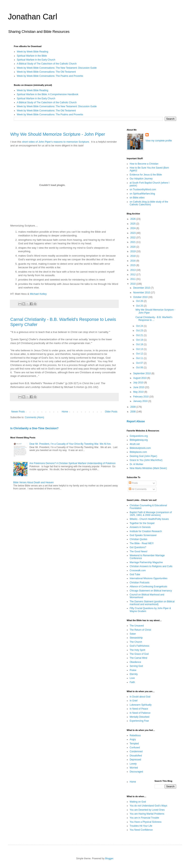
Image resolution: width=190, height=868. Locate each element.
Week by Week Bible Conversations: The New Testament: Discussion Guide (57, 68)
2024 (133, 228)
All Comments (138, 489)
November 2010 (142, 293)
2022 (133, 238)
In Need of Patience (140, 713)
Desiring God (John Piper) (143, 456)
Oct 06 (140, 368)
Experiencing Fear (139, 721)
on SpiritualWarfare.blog (142, 194)
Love (132, 678)
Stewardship (136, 638)
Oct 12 (140, 354)
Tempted (134, 744)
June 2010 (139, 387)
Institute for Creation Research (146, 531)
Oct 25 (140, 306)
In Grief (133, 701)
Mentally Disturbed (139, 717)
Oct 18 (140, 344)
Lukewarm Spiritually (141, 705)
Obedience (135, 662)
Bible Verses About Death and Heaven (33, 482)
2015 (133, 265)
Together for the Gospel (142, 523)
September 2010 (142, 373)
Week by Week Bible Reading (32, 52)
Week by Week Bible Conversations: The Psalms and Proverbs (50, 76)
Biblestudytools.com (140, 448)
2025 (133, 224)
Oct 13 (140, 349)
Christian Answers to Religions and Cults (151, 566)
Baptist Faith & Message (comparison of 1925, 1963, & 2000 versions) (151, 514)
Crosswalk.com (138, 570)
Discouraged (136, 772)
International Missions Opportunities (149, 578)
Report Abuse (136, 421)
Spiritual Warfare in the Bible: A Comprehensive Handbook (47, 94)
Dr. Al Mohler (136, 464)
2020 (133, 247)
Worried (134, 768)
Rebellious (135, 735)
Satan (133, 634)
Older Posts (111, 412)
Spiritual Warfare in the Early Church (36, 60)
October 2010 (141, 297)
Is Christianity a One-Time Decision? (34, 428)
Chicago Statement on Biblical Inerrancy (151, 591)
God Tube (135, 574)
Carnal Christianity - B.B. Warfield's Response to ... (154, 319)
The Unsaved (137, 626)
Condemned (136, 751)
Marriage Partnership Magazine (146, 562)
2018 (133, 256)
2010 (133, 284)
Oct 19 (140, 340)
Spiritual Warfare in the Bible (32, 56)
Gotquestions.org (139, 436)
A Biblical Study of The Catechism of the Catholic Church (47, 64)
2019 (133, 251)
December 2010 (142, 288)
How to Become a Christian (144, 164)
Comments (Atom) (34, 417)
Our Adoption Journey (141, 179)
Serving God (136, 666)
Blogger (109, 859)
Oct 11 (140, 358)
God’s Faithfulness (139, 646)
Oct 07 (140, 363)
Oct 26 (140, 301)
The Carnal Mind (138, 658)
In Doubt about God (140, 697)
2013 (133, 270)
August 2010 (140, 378)
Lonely (133, 764)
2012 (133, 275)
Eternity (134, 674)
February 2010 (141, 397)
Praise (133, 670)
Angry (133, 739)
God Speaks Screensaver (143, 535)
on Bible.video (137, 198)
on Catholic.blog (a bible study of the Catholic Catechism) (149, 203)
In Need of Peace (139, 709)
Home (65, 412)
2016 (133, 261)
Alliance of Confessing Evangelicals (148, 587)
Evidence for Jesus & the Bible (146, 175)
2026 (133, 219)
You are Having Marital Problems (147, 814)
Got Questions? (138, 547)
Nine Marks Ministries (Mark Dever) (148, 468)
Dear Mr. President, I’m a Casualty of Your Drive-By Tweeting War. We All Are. (70, 444)
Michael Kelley (38, 294)
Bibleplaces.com (138, 452)
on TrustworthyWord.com (143, 190)
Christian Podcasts (140, 583)
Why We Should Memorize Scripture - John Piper (58, 134)
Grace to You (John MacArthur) (146, 460)
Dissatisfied (136, 756)
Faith (132, 682)
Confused (135, 748)
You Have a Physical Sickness (146, 822)
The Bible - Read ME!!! (142, 543)
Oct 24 (140, 326)
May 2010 (139, 392)
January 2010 (141, 401)
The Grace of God (139, 654)
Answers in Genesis (140, 527)
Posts (133, 483)
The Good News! (139, 552)
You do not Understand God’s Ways (148, 806)
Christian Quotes (138, 539)
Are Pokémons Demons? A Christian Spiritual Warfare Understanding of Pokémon (73, 463)
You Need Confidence (141, 830)
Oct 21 (140, 335)
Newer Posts (18, 412)
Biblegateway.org (139, 440)
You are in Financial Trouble (144, 818)
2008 (133, 412)
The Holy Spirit (137, 650)
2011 (133, 279)
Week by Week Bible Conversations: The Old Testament (46, 72)
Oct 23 (140, 331)
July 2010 (139, 383)
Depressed (135, 760)
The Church (136, 642)
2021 (133, 242)
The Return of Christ (140, 630)
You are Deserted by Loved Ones (147, 810)
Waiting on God (138, 802)
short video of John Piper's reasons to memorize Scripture (55, 142)
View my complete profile (159, 141)
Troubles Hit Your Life (141, 826)
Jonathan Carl (33, 17)
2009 (133, 407)
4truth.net (135, 444)
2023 (133, 233)
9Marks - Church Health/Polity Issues (149, 519)
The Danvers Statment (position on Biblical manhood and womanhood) (152, 603)
